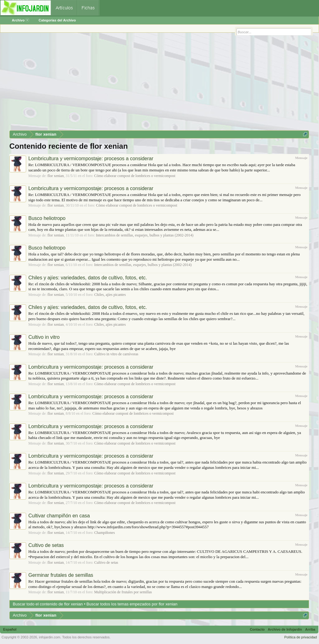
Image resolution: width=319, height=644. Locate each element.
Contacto (257, 629)
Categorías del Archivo (57, 20)
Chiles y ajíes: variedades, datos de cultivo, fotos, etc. (88, 278)
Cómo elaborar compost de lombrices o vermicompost (135, 176)
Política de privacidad (300, 637)
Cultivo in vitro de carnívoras (116, 354)
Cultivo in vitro (44, 337)
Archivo (21, 20)
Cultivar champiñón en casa (59, 516)
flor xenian (55, 176)
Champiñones (105, 533)
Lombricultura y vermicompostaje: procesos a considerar (91, 159)
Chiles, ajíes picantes (110, 295)
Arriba (310, 629)
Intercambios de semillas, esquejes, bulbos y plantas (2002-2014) (145, 235)
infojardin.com (50, 637)
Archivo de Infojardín (285, 629)
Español (10, 629)
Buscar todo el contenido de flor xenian (48, 604)
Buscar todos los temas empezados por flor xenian (132, 604)
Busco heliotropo (47, 218)
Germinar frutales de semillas (61, 575)
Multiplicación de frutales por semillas (123, 592)
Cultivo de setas (46, 545)
